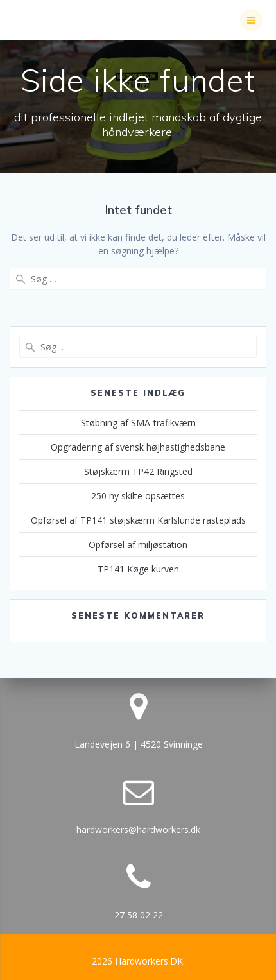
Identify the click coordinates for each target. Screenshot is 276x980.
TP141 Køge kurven (138, 569)
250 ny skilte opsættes (138, 496)
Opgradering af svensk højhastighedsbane (138, 447)
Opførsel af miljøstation (138, 545)
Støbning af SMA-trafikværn (138, 423)
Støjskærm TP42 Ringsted (138, 471)
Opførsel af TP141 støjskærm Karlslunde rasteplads (138, 520)
